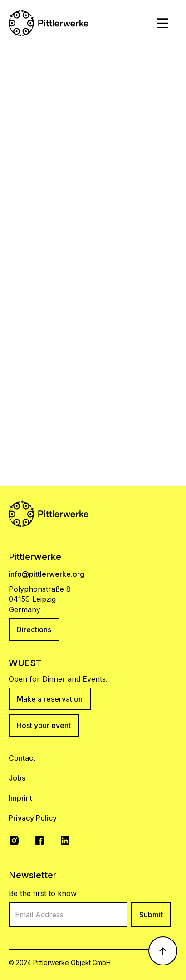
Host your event (44, 725)
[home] (49, 23)
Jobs (17, 778)
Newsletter (33, 875)
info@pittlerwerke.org (46, 574)
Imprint (20, 798)
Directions (34, 629)
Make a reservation (50, 699)
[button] (163, 23)
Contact (22, 758)
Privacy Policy (33, 818)
